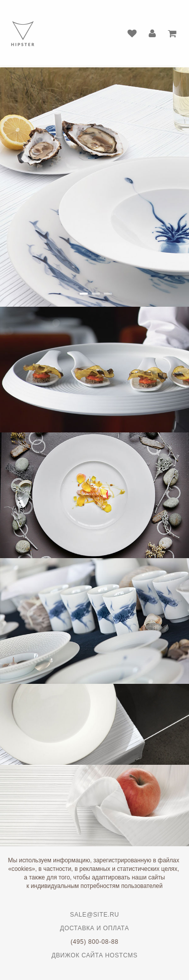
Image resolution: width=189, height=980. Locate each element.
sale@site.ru (94, 915)
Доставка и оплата (94, 928)
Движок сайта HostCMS (94, 955)
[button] (83, 294)
